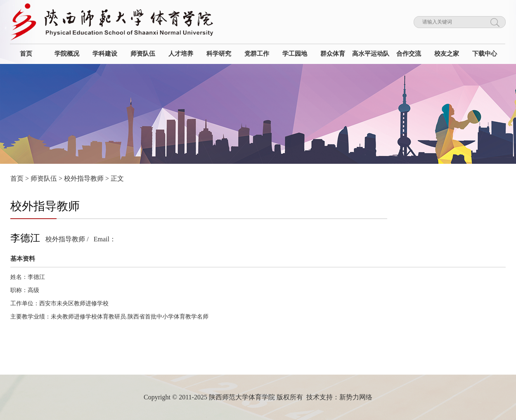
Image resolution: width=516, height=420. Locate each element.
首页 (17, 178)
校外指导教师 (84, 178)
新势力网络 (356, 397)
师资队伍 (44, 178)
